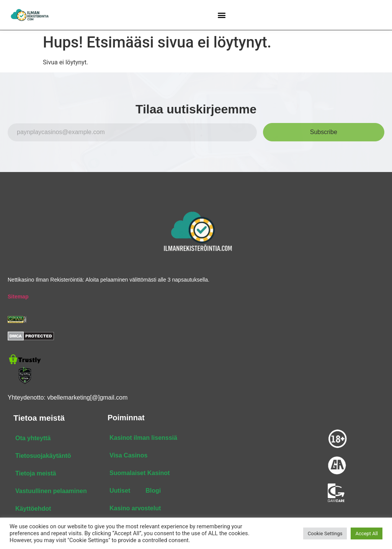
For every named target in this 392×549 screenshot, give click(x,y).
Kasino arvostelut (135, 508)
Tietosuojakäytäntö (43, 456)
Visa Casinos (128, 455)
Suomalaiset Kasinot (140, 473)
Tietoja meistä (36, 473)
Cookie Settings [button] (325, 533)
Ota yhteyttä (33, 438)
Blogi (153, 491)
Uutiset (120, 491)
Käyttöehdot (33, 509)
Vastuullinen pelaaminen (51, 491)
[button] (222, 15)
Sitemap (18, 297)
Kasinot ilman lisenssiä (143, 438)
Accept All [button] (367, 533)
